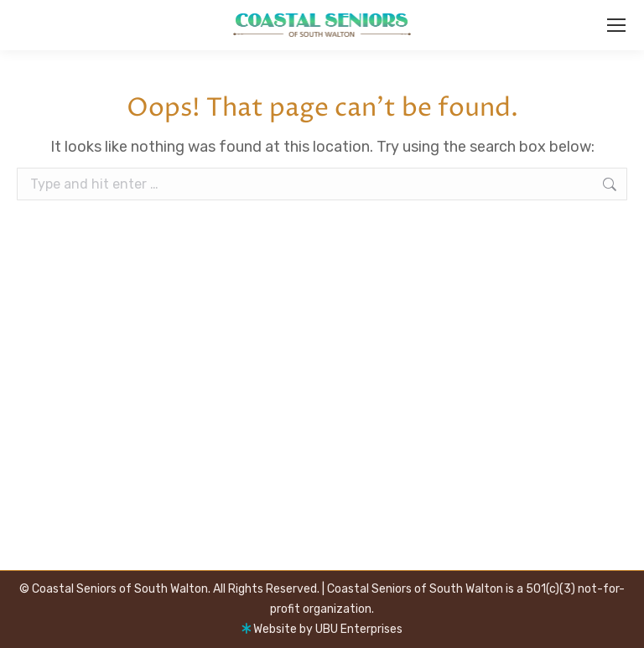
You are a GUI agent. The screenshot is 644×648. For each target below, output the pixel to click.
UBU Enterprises (359, 629)
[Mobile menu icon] (616, 25)
